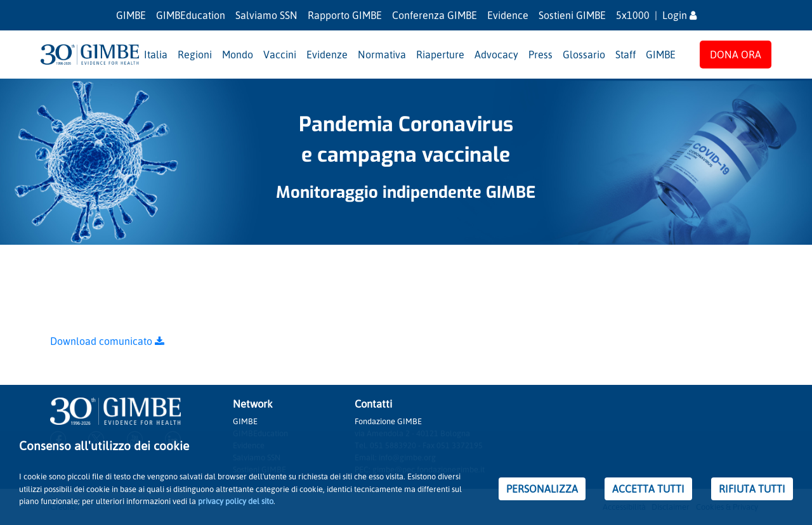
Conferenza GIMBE (435, 15)
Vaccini (280, 55)
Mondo (238, 55)
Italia (156, 55)
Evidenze (327, 55)
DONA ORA (736, 55)
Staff (625, 55)
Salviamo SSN (266, 15)
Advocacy (496, 55)
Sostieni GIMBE (572, 15)
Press (540, 55)
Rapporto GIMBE (345, 15)
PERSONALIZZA (542, 489)
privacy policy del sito (236, 501)
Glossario (584, 55)
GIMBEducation (191, 15)
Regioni (195, 55)
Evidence (508, 15)
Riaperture (440, 55)
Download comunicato (107, 341)
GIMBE (131, 15)
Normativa (382, 55)
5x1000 (633, 15)
